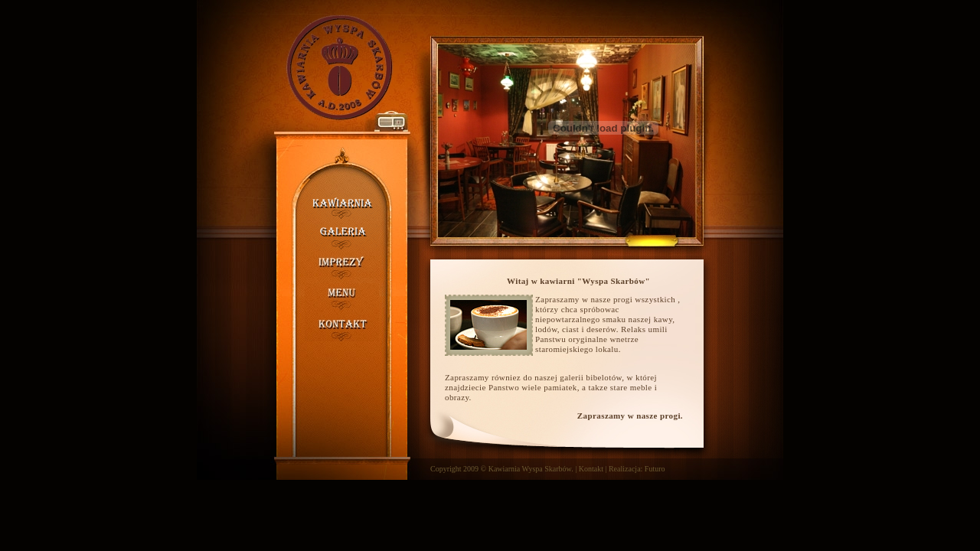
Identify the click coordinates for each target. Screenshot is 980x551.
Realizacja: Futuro (637, 469)
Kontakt (591, 469)
